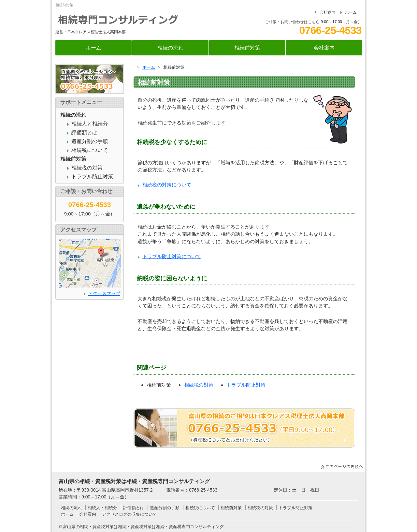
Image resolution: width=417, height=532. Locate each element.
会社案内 (327, 12)
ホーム (351, 12)
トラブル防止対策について (172, 256)
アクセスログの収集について (129, 514)
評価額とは (84, 133)
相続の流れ (170, 48)
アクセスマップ (104, 293)
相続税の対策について (167, 185)
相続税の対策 (199, 385)
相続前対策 (247, 48)
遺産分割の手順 (90, 141)
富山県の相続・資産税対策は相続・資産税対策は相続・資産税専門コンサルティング (143, 527)
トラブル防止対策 (246, 385)
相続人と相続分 (90, 124)
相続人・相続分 (102, 508)
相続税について (90, 150)
